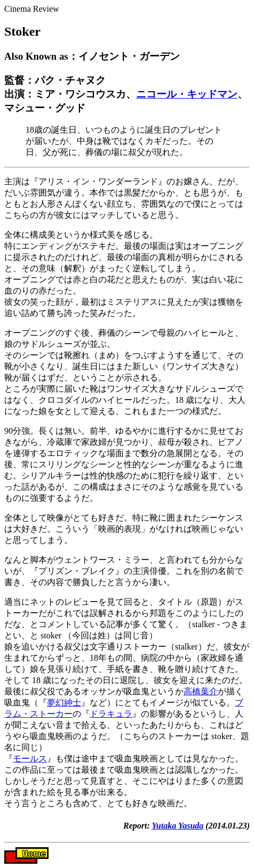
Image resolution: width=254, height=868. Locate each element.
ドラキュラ (111, 714)
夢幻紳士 (64, 703)
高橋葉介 (201, 691)
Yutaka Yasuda (178, 826)
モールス (30, 759)
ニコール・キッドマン (187, 94)
